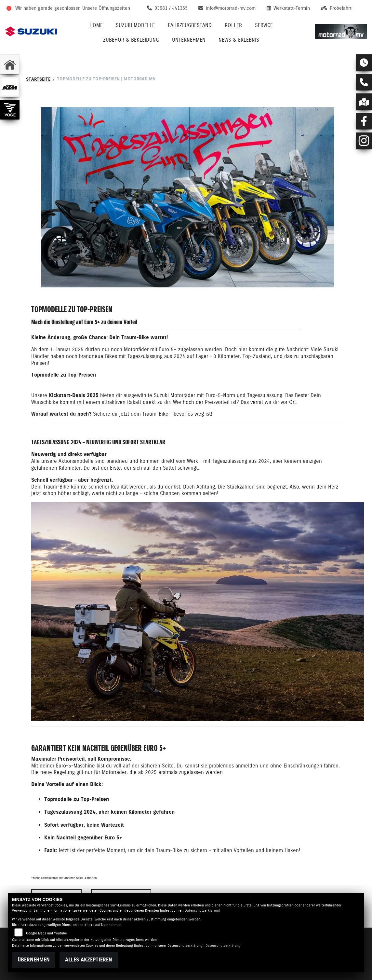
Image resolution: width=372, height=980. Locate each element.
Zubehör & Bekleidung (131, 40)
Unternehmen (189, 40)
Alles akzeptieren (89, 960)
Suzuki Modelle (135, 25)
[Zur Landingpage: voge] (10, 110)
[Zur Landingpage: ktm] (10, 87)
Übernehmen (34, 960)
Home (96, 25)
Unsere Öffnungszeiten (106, 8)
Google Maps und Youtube (46, 933)
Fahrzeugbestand (190, 25)
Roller (233, 25)
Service (264, 25)
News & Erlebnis (239, 40)
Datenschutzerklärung (202, 911)
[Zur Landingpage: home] (10, 64)
